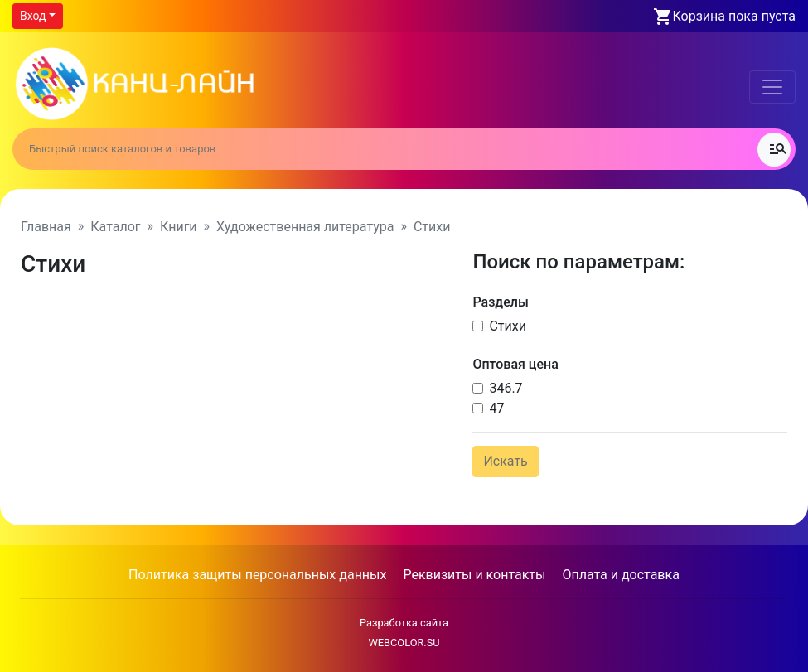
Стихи (508, 326)
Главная (46, 227)
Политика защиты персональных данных (257, 575)
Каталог (115, 227)
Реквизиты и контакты (474, 575)
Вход (33, 16)
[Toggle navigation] (772, 87)
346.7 (506, 388)
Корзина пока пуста (734, 16)
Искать (505, 461)
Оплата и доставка (620, 575)
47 (496, 408)
